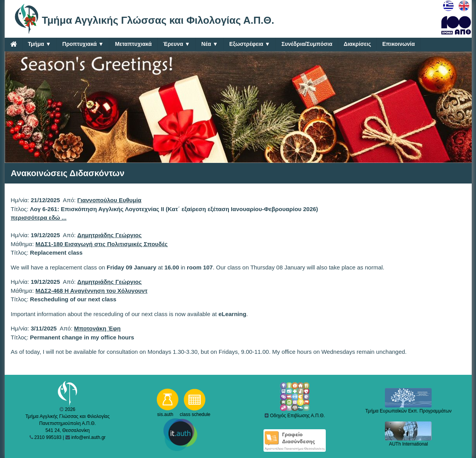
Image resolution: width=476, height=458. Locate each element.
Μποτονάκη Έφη (97, 328)
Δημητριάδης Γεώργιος (110, 235)
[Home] (13, 44)
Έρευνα (177, 44)
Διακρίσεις (357, 44)
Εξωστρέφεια (250, 44)
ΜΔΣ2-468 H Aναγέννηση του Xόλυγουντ (91, 291)
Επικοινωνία (399, 44)
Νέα (210, 44)
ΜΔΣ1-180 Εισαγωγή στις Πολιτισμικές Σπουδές (102, 244)
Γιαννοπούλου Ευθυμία (110, 200)
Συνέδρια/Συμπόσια (307, 44)
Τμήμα (40, 44)
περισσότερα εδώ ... (39, 218)
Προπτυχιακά (83, 44)
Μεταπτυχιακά (133, 44)
